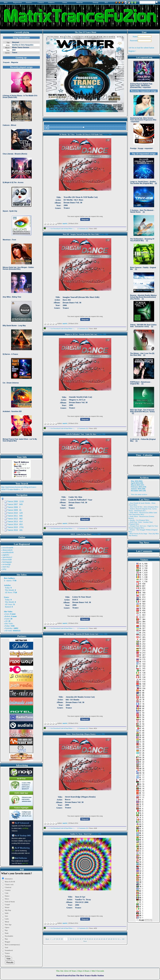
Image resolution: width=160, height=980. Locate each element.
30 (62, 939)
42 (95, 939)
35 (78, 939)
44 (99, 939)
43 (97, 939)
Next (85, 941)
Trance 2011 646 (15, 516)
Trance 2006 (107, 134)
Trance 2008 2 (14, 507)
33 (73, 939)
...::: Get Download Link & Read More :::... (61, 229)
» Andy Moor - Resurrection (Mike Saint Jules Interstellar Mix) (143, 513)
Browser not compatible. (21, 244)
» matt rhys (5, 567)
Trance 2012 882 (15, 519)
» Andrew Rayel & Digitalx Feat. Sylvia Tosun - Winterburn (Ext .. (143, 510)
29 (59, 939)
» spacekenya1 (7, 557)
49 (111, 939)
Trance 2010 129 (15, 513)
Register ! (132, 51)
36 (80, 939)
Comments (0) (83, 229)
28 (57, 939)
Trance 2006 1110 (15, 502)
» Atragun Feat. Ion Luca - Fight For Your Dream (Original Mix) (143, 527)
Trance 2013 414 (15, 522)
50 (114, 939)
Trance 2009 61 (14, 510)
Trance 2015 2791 (15, 527)
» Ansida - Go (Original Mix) (139, 520)
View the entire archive (139, 494)
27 (55, 939)
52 (118, 939)
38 (85, 939)
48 (109, 939)
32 (71, 939)
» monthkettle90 (7, 552)
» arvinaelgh (6, 564)
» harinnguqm (6, 562)
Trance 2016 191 (15, 530)
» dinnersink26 (7, 550)
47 (107, 939)
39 (88, 939)
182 (123, 939)
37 (83, 939)
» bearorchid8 (6, 560)
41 (92, 939)
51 (116, 939)
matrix (9, 581)
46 (104, 939)
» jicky (4, 569)
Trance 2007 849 (15, 504)
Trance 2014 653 (15, 524)
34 (76, 939)
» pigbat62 (5, 555)
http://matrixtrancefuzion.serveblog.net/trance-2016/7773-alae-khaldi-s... (19, 488)
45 (102, 939)
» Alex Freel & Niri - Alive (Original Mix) (143, 507)
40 (90, 939)
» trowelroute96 (7, 548)
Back (47, 939)
